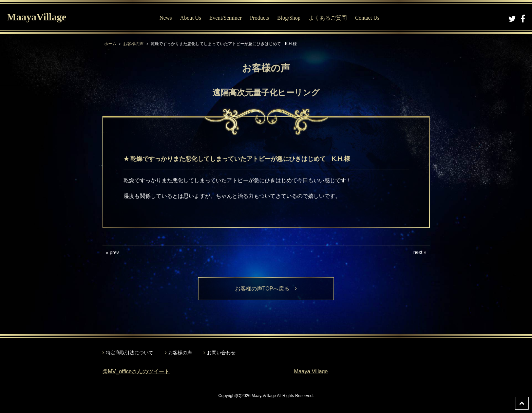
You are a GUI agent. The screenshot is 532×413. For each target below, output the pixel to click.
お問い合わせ (221, 353)
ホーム (110, 44)
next (418, 252)
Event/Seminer (225, 18)
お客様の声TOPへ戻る (266, 289)
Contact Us (367, 18)
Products (260, 18)
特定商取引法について (130, 353)
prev (114, 252)
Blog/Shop (289, 18)
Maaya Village (311, 371)
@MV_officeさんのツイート (136, 371)
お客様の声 (133, 44)
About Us (191, 18)
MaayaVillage (37, 17)
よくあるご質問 (328, 18)
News (166, 18)
